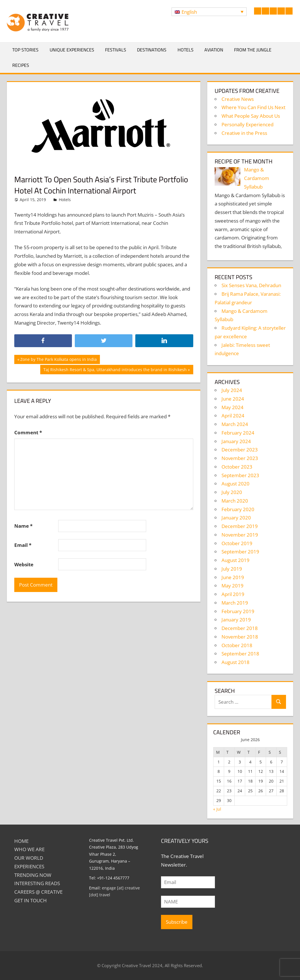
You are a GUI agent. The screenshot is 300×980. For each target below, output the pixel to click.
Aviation (214, 50)
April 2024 (233, 416)
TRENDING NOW (33, 875)
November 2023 (240, 458)
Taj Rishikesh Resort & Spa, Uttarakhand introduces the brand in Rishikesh (115, 370)
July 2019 (232, 569)
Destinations (152, 50)
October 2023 (237, 467)
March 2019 (235, 603)
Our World (29, 858)
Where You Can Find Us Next (253, 107)
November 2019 (240, 535)
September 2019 (240, 552)
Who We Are (29, 849)
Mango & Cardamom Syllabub (257, 178)
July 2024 (232, 390)
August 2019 (235, 560)
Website (24, 564)
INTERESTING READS (37, 883)
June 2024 (233, 399)
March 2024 (235, 424)
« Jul (217, 809)
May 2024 (232, 407)
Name (23, 526)
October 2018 (237, 645)
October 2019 (237, 543)
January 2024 (236, 441)
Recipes (21, 65)
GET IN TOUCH (31, 900)
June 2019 (233, 577)
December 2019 (240, 526)
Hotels (186, 50)
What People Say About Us (251, 116)
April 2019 (233, 594)
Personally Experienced (247, 124)
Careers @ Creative (38, 892)
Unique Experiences (72, 50)
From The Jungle (253, 50)
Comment (28, 432)
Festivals (116, 50)
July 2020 (232, 492)
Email (23, 545)
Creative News (238, 99)
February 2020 (238, 509)
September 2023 (240, 475)
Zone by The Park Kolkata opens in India (58, 360)
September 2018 (240, 654)
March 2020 (235, 501)
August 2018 (235, 662)
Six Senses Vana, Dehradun (251, 285)
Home (21, 841)
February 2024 (238, 433)
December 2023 (240, 450)
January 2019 (236, 620)
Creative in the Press (244, 133)
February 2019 (238, 611)
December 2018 (240, 628)
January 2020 (236, 518)
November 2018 (240, 637)
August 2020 (235, 484)
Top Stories (25, 50)
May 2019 (232, 586)
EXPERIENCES (29, 866)
